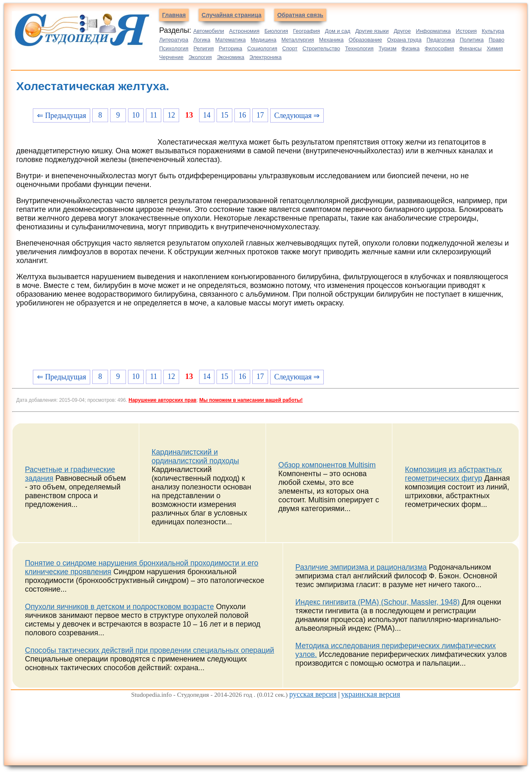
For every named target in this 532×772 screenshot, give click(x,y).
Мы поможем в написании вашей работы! (251, 400)
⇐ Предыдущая (62, 116)
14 (207, 115)
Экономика (231, 57)
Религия (203, 48)
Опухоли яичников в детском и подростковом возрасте (119, 607)
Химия (495, 48)
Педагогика (441, 40)
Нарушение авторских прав (162, 400)
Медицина (264, 40)
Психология (174, 48)
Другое (402, 31)
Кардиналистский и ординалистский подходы (195, 456)
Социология (262, 48)
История (466, 31)
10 (136, 115)
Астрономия (244, 31)
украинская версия (371, 694)
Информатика (433, 31)
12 (171, 115)
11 (154, 115)
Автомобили (209, 31)
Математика (230, 40)
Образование (366, 40)
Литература (174, 40)
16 (242, 115)
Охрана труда (404, 40)
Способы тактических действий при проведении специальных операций (150, 650)
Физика (411, 48)
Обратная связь (300, 15)
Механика (331, 40)
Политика (472, 40)
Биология (276, 31)
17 (260, 115)
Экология (200, 57)
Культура (493, 31)
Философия (439, 48)
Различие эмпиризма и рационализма (361, 567)
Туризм (388, 48)
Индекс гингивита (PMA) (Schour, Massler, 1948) (378, 602)
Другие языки (372, 31)
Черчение (171, 57)
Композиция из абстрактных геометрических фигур (453, 474)
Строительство (321, 48)
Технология (359, 48)
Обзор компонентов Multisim (327, 465)
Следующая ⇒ (297, 116)
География (307, 31)
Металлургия (298, 40)
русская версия (313, 694)
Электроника (266, 57)
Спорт (290, 48)
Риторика (230, 48)
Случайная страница (232, 15)
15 (224, 115)
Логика (202, 40)
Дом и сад (338, 31)
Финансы (470, 48)
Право (497, 40)
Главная (174, 15)
